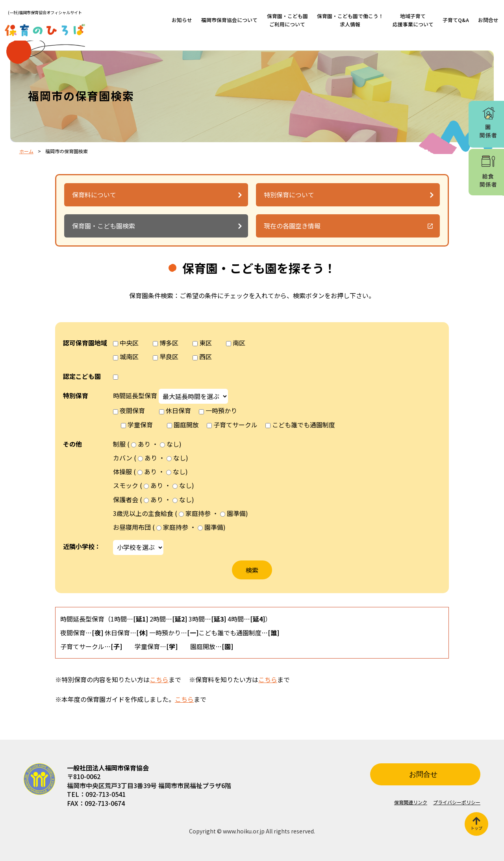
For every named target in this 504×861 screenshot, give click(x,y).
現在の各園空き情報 (292, 226)
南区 (239, 343)
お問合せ (488, 20)
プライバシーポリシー (457, 802)
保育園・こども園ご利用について (287, 20)
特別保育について (289, 195)
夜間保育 (132, 410)
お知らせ (182, 20)
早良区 (169, 356)
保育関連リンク (411, 802)
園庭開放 (186, 425)
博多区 (169, 343)
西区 (206, 356)
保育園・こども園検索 (104, 226)
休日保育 (178, 410)
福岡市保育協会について (229, 20)
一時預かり (221, 410)
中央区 (129, 343)
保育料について (94, 195)
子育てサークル (235, 425)
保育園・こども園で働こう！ (350, 20)
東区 (206, 343)
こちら (159, 679)
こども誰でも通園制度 (304, 425)
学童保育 (140, 425)
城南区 (129, 356)
